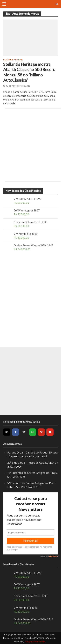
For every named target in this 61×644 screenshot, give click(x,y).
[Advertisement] (30, 145)
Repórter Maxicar (13, 60)
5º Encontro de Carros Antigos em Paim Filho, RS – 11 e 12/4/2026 (31, 485)
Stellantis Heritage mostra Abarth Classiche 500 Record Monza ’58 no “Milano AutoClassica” (29, 72)
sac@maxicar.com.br (35, 642)
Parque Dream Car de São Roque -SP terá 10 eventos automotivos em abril (32, 454)
